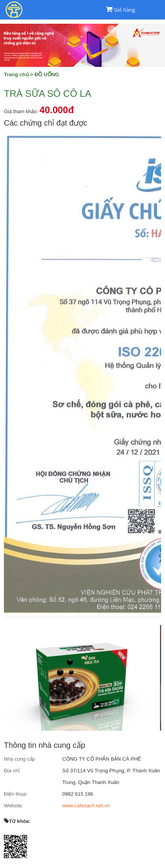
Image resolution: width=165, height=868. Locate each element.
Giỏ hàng (125, 10)
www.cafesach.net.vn (86, 806)
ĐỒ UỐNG (47, 74)
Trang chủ (16, 74)
